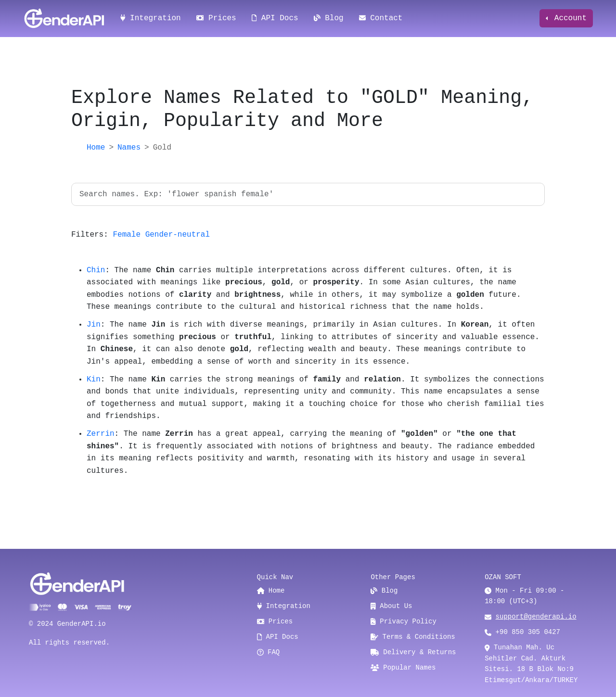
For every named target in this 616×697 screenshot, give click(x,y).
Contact (381, 18)
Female (127, 235)
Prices (216, 18)
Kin (94, 380)
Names (129, 148)
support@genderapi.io (536, 617)
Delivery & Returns (413, 652)
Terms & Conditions (413, 637)
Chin (96, 270)
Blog (329, 18)
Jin (94, 325)
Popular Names (403, 668)
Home (96, 148)
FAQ (269, 652)
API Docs (275, 18)
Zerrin (101, 434)
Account (568, 18)
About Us (391, 606)
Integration (151, 18)
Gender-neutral (178, 235)
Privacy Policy (404, 621)
